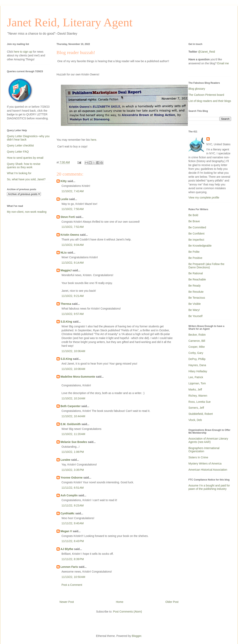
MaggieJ (66, 270)
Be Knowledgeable (200, 246)
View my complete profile (204, 198)
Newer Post (67, 602)
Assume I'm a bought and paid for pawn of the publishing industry (209, 487)
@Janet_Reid (207, 52)
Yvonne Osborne (71, 478)
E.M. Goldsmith (71, 424)
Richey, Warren (198, 396)
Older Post (172, 602)
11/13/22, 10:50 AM (73, 577)
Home (119, 602)
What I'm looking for (19, 173)
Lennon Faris (69, 567)
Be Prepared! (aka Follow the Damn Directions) (206, 266)
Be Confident (196, 234)
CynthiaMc (68, 513)
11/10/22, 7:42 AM (73, 191)
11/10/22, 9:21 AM (73, 296)
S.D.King (66, 322)
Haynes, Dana (197, 365)
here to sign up (23, 52)
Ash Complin (69, 495)
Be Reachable (197, 279)
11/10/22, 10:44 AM (73, 416)
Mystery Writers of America (205, 464)
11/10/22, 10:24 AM (73, 398)
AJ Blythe (67, 549)
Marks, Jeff (195, 389)
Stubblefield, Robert (201, 414)
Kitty (64, 181)
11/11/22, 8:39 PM (73, 559)
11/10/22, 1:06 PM (73, 452)
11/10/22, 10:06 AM (73, 351)
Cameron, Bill (197, 341)
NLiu (64, 253)
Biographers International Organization (204, 450)
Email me (223, 63)
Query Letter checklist (20, 145)
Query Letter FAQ (18, 152)
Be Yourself (195, 316)
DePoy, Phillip (197, 359)
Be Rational (196, 273)
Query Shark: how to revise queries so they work (24, 166)
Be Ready (194, 286)
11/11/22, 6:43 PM (73, 541)
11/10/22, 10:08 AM (73, 369)
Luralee (65, 460)
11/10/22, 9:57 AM (73, 314)
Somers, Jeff (196, 408)
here (93, 140)
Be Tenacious (197, 298)
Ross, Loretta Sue (200, 402)
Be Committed (197, 227)
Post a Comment (72, 585)
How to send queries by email (25, 158)
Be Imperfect (196, 240)
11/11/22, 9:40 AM (73, 523)
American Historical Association (208, 470)
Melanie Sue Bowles (74, 442)
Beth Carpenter (71, 406)
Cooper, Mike (197, 347)
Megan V (66, 531)
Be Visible (195, 304)
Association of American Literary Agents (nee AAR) (208, 440)
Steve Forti (68, 217)
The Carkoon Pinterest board (206, 95)
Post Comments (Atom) (127, 612)
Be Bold (193, 215)
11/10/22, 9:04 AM (73, 245)
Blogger (137, 636)
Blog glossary (197, 89)
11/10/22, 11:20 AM (73, 434)
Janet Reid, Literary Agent (70, 22)
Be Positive (195, 258)
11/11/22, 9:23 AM (73, 505)
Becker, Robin (197, 335)
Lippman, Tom (197, 383)
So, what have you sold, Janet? (26, 179)
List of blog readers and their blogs (210, 101)
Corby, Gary (196, 353)
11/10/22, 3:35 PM (73, 470)
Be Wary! (194, 310)
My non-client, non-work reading (27, 212)
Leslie (64, 199)
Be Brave (194, 221)
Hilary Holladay (198, 371)
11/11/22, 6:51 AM (73, 488)
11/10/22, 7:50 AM (73, 209)
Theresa (66, 304)
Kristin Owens (70, 235)
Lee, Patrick (196, 377)
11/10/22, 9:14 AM (73, 263)
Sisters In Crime (198, 457)
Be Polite (194, 252)
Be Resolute (196, 292)
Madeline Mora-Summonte (78, 377)
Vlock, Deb (195, 420)
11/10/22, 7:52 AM (73, 227)
